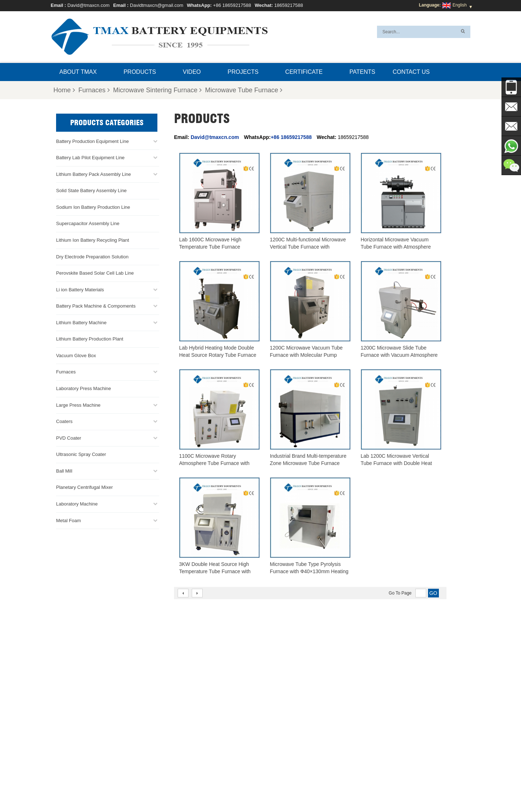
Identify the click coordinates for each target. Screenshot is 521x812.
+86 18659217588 (232, 5)
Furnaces (94, 90)
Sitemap (316, 789)
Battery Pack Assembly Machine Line (397, 763)
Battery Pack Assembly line (279, 704)
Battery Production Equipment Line (92, 141)
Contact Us (411, 72)
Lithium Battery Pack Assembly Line (94, 174)
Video (192, 72)
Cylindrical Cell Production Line (283, 721)
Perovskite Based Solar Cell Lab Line (95, 273)
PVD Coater (69, 438)
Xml (354, 789)
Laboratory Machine (77, 504)
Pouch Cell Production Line (279, 695)
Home (64, 90)
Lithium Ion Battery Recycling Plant (93, 240)
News (262, 789)
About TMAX (78, 72)
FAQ (245, 789)
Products (140, 72)
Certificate (304, 72)
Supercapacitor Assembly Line (88, 223)
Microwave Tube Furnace (244, 90)
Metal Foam (69, 521)
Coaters (64, 421)
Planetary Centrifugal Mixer (84, 487)
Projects (243, 72)
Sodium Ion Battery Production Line (93, 207)
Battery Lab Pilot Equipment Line (90, 158)
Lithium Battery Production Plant (90, 339)
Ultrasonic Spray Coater (81, 454)
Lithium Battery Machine (81, 323)
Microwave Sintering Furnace (157, 90)
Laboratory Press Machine (84, 388)
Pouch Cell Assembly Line (278, 730)
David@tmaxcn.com (88, 5)
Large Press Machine (78, 405)
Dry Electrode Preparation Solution (92, 257)
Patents (362, 72)
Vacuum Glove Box (76, 356)
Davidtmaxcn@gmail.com (157, 5)
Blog (338, 789)
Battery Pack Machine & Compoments (96, 306)
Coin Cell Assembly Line (276, 712)
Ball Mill (64, 471)
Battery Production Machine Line (383, 771)
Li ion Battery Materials (80, 290)
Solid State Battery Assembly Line (91, 191)
